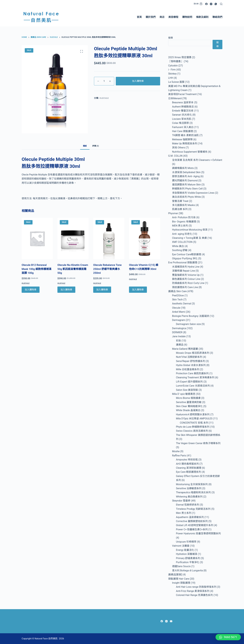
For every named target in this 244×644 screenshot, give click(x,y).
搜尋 (171, 38)
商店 (162, 17)
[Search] (221, 4)
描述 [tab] (85, 146)
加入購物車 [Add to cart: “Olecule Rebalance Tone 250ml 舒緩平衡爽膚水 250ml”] (102, 290)
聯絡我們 (217, 17)
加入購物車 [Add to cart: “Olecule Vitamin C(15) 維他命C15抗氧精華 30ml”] (138, 290)
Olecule (104, 98)
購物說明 (187, 17)
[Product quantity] (104, 81)
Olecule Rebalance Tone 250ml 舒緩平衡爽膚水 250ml (107, 269)
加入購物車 (138, 81)
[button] (228, 637)
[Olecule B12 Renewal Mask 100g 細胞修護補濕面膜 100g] (37, 239)
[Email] (171, 621)
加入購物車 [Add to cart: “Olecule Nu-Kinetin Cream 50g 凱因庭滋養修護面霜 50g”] (66, 290)
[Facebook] (206, 4)
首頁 (139, 17)
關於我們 (151, 17)
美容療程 (173, 17)
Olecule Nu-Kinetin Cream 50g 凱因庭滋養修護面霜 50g (73, 269)
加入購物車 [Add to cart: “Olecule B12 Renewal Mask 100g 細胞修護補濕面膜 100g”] (31, 290)
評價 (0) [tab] (96, 146)
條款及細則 (202, 17)
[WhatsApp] (216, 4)
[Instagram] (211, 4)
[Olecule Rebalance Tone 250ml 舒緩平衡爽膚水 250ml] (109, 239)
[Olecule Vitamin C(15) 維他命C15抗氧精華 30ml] (145, 239)
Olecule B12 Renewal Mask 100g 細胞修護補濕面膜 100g (36, 269)
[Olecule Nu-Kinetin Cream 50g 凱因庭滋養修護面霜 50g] (73, 239)
